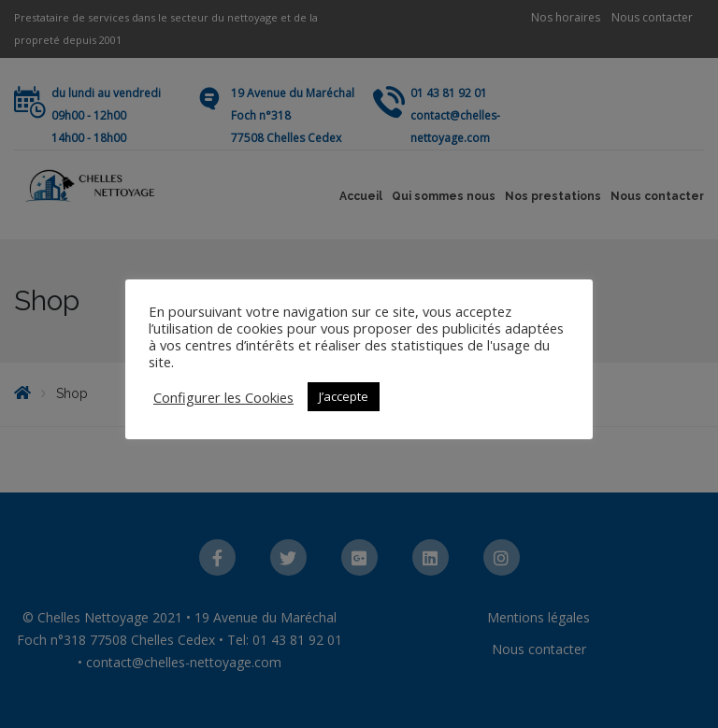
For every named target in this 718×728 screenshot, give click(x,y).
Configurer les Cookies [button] (223, 397)
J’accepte (344, 396)
